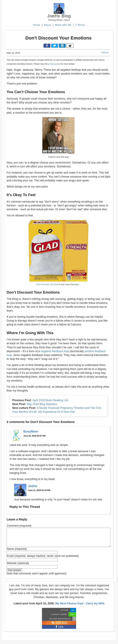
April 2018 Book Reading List (50, 400)
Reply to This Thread (25, 507)
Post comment (14, 574)
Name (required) (17, 553)
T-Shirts (80, 25)
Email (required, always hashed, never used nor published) (43, 560)
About (48, 25)
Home (37, 25)
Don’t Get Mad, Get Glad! (47, 284)
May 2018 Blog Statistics (42, 404)
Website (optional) (18, 567)
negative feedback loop (55, 351)
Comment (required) (19, 526)
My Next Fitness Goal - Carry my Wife (80, 607)
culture (105, 52)
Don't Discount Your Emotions (58, 38)
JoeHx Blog (59, 16)
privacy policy (54, 64)
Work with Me (63, 25)
